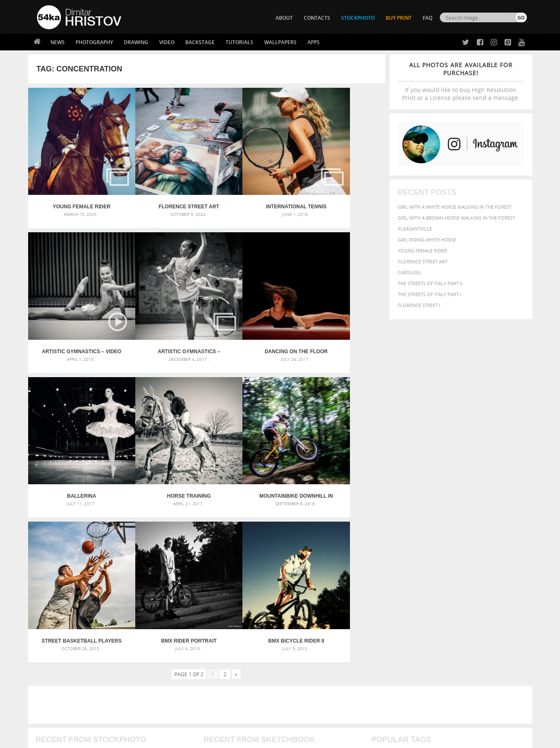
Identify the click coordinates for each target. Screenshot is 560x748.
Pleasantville (415, 229)
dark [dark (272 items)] (499, 565)
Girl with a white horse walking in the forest (455, 207)
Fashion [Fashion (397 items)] (468, 572)
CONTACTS (317, 18)
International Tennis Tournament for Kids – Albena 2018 (251, 189)
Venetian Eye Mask (175, 719)
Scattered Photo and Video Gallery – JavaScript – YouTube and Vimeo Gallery (112, 555)
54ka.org (106, 739)
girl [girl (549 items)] (507, 572)
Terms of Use (153, 739)
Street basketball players (162, 442)
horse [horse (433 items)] (392, 580)
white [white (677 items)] (404, 596)
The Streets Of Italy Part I (430, 294)
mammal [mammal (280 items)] (425, 581)
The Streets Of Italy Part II (430, 283)
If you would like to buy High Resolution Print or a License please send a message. (461, 81)
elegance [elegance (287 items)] (382, 573)
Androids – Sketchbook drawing (244, 555)
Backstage (200, 42)
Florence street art (423, 261)
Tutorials (239, 42)
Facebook (301, 659)
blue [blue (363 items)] (422, 564)
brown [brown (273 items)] (436, 565)
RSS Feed (212, 719)
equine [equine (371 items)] (434, 572)
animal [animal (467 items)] (382, 555)
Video (167, 42)
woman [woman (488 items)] (426, 597)
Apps (314, 42)
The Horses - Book (59, 679)
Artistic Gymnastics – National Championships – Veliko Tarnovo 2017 (72, 315)
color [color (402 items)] (472, 564)
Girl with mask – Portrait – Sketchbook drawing (264, 575)
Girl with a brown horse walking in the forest (456, 218)
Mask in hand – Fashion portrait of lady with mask (99, 575)
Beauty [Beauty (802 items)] (384, 564)
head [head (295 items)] (377, 581)
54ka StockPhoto (58, 658)
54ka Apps (48, 689)
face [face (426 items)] (450, 572)
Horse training (340, 315)
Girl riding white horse (427, 240)
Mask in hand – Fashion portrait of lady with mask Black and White (112, 565)
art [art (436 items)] (398, 555)
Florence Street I (419, 305)
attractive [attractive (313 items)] (416, 555)
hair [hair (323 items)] (520, 572)
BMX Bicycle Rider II (340, 442)
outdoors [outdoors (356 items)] (384, 589)
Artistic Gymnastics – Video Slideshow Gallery (340, 189)
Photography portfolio (67, 668)
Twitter (299, 648)
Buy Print (399, 18)
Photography (94, 42)
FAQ (427, 18)
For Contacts (175, 689)
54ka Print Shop (56, 647)
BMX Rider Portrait (251, 442)
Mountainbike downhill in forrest (73, 442)
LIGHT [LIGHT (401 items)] (408, 580)
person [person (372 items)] (427, 589)
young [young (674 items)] (449, 596)
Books (166, 668)
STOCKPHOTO (358, 18)
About (166, 647)
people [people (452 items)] (408, 589)
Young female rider (422, 251)
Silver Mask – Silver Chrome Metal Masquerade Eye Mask (106, 585)
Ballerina (251, 315)
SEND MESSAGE (453, 664)
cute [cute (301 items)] (487, 565)
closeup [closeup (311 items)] (454, 564)
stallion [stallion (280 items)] (501, 589)
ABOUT (284, 18)
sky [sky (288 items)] (488, 589)
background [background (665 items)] (451, 555)
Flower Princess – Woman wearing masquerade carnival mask (112, 595)
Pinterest (301, 681)
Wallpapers (280, 42)
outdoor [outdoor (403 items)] (498, 580)
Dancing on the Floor (162, 315)
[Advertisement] (282, 506)
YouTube (300, 692)
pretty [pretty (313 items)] (475, 589)
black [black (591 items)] (406, 564)
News (58, 42)
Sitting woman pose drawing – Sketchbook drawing (268, 595)
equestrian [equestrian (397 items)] (409, 572)
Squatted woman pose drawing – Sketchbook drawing (272, 585)
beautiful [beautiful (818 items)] (491, 554)
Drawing (136, 42)
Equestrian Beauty (125, 719)
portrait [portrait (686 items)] (452, 588)
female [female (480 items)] (490, 572)
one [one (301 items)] (480, 581)
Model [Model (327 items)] (443, 580)
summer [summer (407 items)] (382, 597)
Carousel (410, 272)
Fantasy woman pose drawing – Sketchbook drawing (270, 565)
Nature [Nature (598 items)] (463, 580)
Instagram (302, 670)
